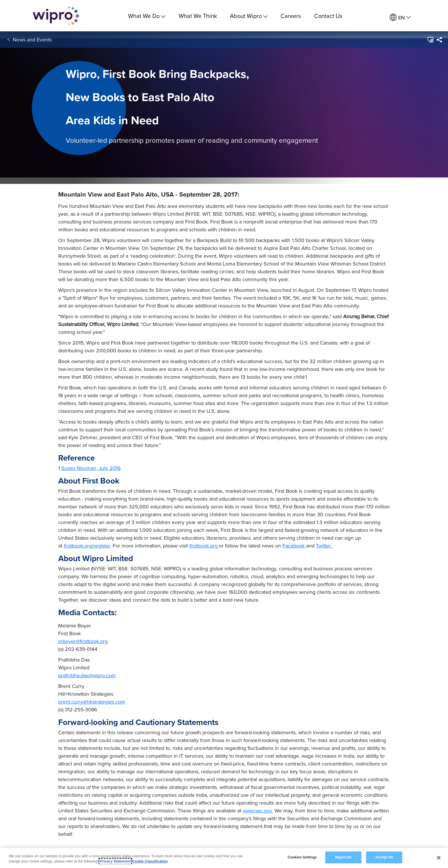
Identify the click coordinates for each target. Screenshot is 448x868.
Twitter (324, 546)
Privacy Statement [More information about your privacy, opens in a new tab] (115, 861)
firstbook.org (204, 546)
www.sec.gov (257, 811)
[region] (224, 858)
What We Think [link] (198, 16)
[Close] (439, 858)
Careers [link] (291, 16)
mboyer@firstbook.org (83, 641)
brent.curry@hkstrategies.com (92, 702)
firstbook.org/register (87, 546)
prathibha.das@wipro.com (87, 675)
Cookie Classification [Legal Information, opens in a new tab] (150, 861)
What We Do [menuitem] (147, 16)
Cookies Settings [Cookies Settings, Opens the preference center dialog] (302, 857)
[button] (430, 40)
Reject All (343, 857)
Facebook (294, 546)
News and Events (32, 40)
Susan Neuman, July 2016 (91, 468)
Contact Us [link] (328, 16)
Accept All (384, 857)
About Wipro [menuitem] (249, 16)
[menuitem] (400, 18)
